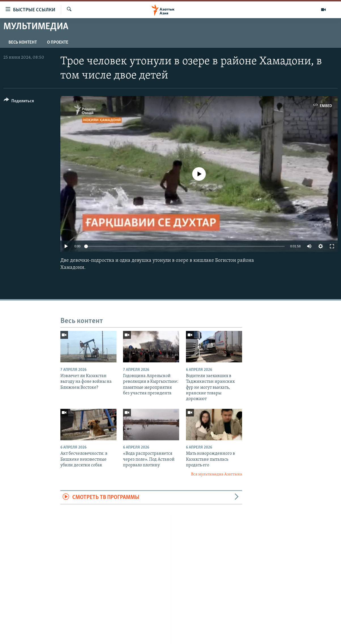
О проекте (58, 42)
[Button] (19, 102)
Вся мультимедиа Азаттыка (217, 474)
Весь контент (23, 42)
